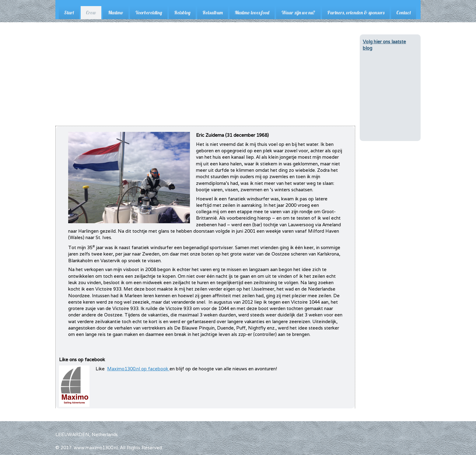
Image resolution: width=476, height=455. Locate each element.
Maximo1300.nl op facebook (138, 369)
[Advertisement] (205, 80)
